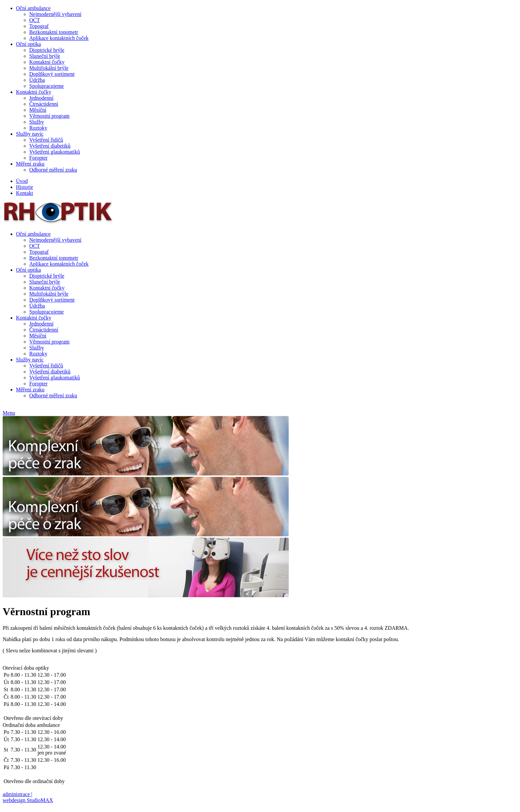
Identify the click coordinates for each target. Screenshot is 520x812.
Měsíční (38, 110)
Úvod (22, 181)
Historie (25, 187)
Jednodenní (41, 98)
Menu (9, 413)
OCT (35, 20)
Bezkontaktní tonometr (54, 32)
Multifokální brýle (49, 68)
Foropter (38, 158)
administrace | (17, 794)
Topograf (39, 26)
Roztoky (38, 128)
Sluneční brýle (45, 56)
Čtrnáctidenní (44, 104)
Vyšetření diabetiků (50, 146)
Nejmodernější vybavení (55, 14)
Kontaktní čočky (47, 62)
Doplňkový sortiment (52, 74)
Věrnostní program (49, 116)
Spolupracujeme (47, 86)
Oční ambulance (33, 8)
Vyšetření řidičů (46, 140)
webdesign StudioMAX (28, 800)
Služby (37, 122)
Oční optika (28, 44)
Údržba (37, 80)
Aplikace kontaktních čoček (59, 38)
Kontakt (25, 193)
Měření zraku (30, 164)
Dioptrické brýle (47, 50)
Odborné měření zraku (53, 170)
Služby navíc (30, 134)
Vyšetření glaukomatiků (54, 152)
